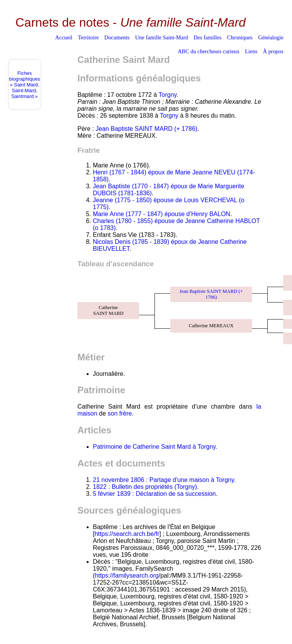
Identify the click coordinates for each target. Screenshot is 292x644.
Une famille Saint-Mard (162, 37)
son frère (120, 413)
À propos (273, 51)
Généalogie (271, 37)
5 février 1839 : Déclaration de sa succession (154, 494)
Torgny (168, 95)
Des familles (208, 37)
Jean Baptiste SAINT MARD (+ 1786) (146, 129)
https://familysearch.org (127, 576)
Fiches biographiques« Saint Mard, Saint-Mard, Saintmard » (25, 85)
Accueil (64, 37)
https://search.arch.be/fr (127, 534)
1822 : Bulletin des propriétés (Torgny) (145, 487)
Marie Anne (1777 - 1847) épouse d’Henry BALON (162, 214)
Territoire (88, 37)
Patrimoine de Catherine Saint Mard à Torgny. (155, 447)
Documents (117, 37)
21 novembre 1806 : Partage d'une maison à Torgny (163, 480)
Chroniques (240, 37)
